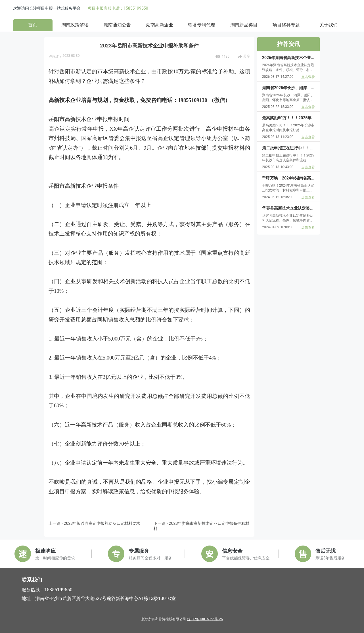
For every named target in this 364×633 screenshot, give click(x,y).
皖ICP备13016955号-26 (205, 619)
